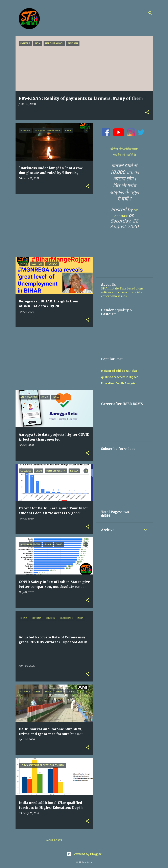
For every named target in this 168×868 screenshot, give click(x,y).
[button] (147, 113)
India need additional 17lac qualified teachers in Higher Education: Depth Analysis (119, 377)
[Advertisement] (53, 225)
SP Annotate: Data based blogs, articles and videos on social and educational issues (124, 292)
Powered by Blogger (84, 854)
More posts (54, 840)
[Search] (150, 13)
